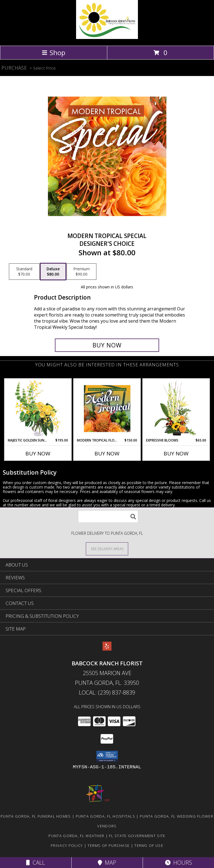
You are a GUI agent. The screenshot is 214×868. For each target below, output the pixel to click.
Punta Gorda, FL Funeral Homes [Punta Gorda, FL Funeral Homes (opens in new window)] (36, 816)
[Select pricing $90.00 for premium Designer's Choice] (82, 272)
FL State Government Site (137, 836)
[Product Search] (108, 517)
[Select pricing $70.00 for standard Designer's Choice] (24, 272)
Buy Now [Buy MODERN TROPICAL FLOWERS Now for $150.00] (107, 453)
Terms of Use (149, 845)
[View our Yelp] (107, 649)
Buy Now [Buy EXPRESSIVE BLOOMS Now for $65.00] (176, 453)
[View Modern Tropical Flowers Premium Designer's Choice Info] (107, 408)
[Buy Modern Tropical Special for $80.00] (107, 345)
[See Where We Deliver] (107, 549)
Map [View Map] (107, 863)
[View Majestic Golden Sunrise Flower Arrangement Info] (38, 409)
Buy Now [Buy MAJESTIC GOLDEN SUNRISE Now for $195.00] (38, 453)
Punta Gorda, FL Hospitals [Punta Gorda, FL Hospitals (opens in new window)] (106, 816)
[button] (107, 756)
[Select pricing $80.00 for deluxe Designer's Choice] (53, 272)
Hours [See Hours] (178, 863)
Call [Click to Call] (36, 863)
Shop (53, 52)
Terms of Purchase (109, 845)
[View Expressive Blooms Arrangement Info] (176, 409)
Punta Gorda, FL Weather (76, 836)
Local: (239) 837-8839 (107, 692)
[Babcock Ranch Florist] (107, 37)
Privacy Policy (67, 845)
